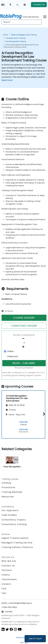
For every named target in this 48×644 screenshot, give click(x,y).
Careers (6, 584)
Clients (6, 575)
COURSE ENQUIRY (24, 318)
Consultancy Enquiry (14, 520)
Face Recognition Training (16, 41)
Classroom (12, 356)
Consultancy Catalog (14, 524)
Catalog (6, 483)
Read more (7, 80)
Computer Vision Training (15, 38)
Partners (7, 570)
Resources (8, 497)
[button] (43, 414)
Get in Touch (35, 639)
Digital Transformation (15, 538)
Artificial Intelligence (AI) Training (24, 35)
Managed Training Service (17, 543)
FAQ (4, 589)
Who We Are (9, 561)
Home (5, 35)
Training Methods (12, 492)
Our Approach (10, 510)
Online (10, 351)
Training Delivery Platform (17, 547)
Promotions (8, 487)
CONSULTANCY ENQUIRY (24, 326)
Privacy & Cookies (24, 637)
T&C (4, 593)
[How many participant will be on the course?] (24, 343)
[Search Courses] (22, 22)
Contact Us (39, 5)
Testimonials (9, 579)
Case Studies (9, 515)
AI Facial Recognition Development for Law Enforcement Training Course (21, 46)
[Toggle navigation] (45, 16)
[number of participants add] (24, 347)
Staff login (24, 643)
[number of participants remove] (24, 339)
